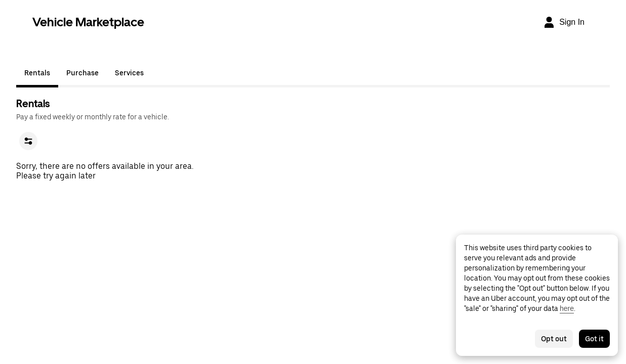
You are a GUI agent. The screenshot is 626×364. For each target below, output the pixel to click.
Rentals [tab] (37, 73)
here (567, 308)
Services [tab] (129, 73)
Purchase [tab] (82, 73)
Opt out (554, 339)
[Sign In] (564, 22)
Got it (594, 339)
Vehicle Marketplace (88, 22)
